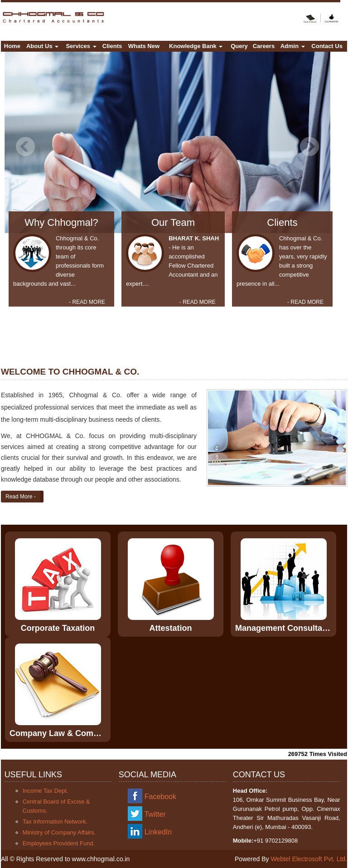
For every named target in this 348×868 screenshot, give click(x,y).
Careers (264, 46)
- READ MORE (87, 302)
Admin (293, 46)
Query (239, 46)
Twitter (155, 814)
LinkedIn (158, 832)
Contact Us (327, 46)
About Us (42, 46)
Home (12, 46)
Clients (112, 46)
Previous (26, 147)
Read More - (21, 497)
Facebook (160, 797)
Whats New (144, 46)
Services (81, 46)
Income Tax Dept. (46, 791)
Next (309, 147)
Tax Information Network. (55, 822)
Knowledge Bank (196, 46)
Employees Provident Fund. (59, 843)
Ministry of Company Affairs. (59, 832)
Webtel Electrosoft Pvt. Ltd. (309, 859)
